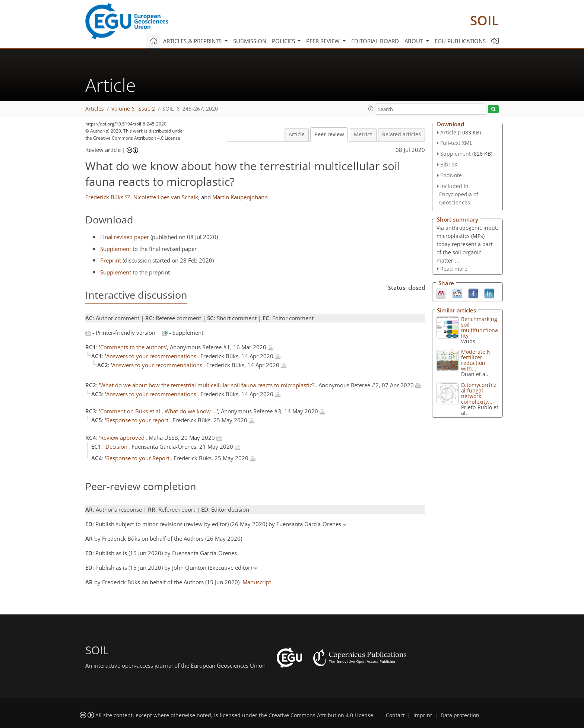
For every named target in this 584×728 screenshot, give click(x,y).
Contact (395, 715)
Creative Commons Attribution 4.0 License (321, 715)
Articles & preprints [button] (193, 41)
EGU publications (460, 41)
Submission (250, 41)
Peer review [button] (324, 41)
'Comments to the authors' (133, 347)
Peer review (329, 134)
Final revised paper (125, 237)
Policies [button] (284, 41)
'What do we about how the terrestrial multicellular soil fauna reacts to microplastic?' (207, 385)
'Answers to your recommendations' (151, 356)
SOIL (484, 20)
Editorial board (375, 41)
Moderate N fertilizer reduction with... (476, 360)
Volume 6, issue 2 (133, 109)
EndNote (451, 175)
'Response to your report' (137, 420)
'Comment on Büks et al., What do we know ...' (158, 411)
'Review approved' (122, 438)
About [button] (415, 41)
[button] (371, 109)
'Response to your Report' (138, 458)
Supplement (116, 249)
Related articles (401, 134)
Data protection (460, 715)
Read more (454, 269)
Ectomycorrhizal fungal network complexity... (479, 393)
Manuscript (257, 582)
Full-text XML (456, 143)
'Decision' (116, 446)
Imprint (423, 715)
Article (297, 134)
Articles (95, 109)
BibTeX (449, 164)
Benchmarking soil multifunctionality (480, 327)
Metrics (363, 134)
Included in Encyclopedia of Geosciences (459, 194)
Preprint (111, 260)
